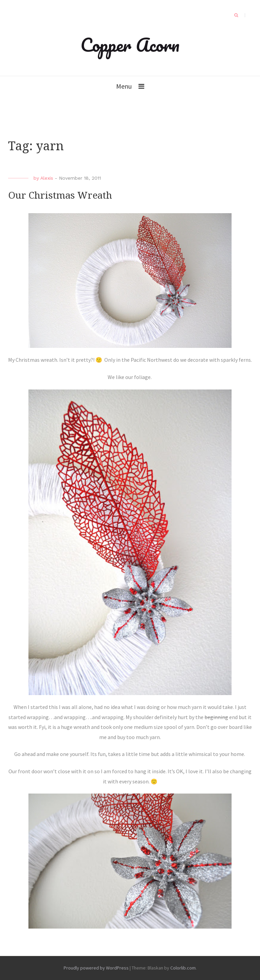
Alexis (47, 178)
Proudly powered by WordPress (96, 968)
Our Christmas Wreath (60, 195)
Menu (124, 86)
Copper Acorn (130, 45)
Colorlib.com (183, 968)
